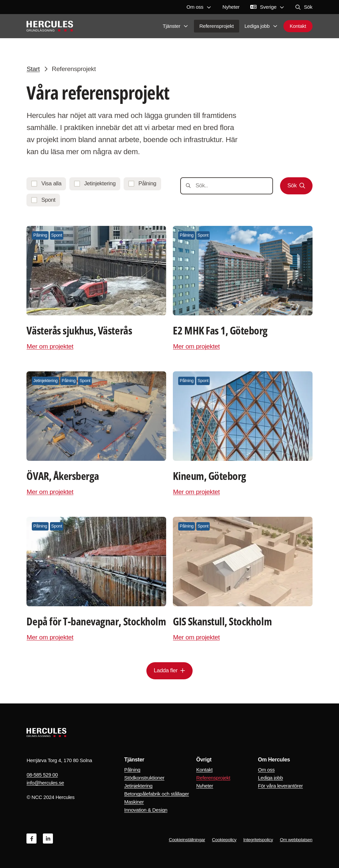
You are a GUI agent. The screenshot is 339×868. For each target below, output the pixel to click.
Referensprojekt (217, 27)
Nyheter (231, 7)
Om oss (199, 7)
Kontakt (298, 27)
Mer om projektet (50, 346)
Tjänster (176, 27)
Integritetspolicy (258, 840)
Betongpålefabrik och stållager (157, 794)
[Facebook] (31, 839)
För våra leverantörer (280, 786)
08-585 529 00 (42, 775)
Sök (304, 7)
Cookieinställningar (187, 840)
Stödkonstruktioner (144, 778)
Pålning (132, 770)
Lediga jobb (261, 27)
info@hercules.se (45, 783)
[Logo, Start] (50, 27)
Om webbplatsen (296, 840)
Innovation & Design (146, 810)
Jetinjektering (138, 786)
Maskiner (134, 802)
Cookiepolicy (224, 840)
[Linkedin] (48, 839)
